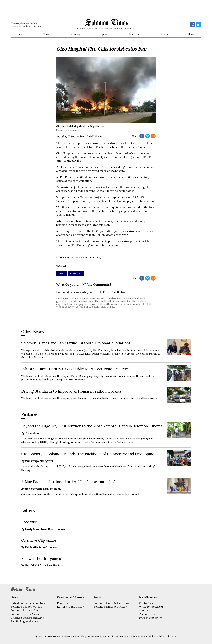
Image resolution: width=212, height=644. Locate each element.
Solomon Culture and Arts (27, 618)
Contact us (146, 603)
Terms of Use (148, 614)
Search (192, 34)
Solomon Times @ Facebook (111, 603)
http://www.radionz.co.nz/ (84, 258)
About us (144, 610)
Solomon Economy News (27, 607)
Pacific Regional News (25, 621)
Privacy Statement (151, 618)
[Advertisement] (58, 9)
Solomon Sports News (25, 614)
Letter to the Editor (112, 292)
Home (19, 34)
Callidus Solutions (166, 637)
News (46, 34)
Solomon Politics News (25, 610)
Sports (105, 34)
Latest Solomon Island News (29, 603)
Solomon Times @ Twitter (110, 607)
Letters (164, 34)
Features (134, 34)
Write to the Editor (151, 607)
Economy (75, 34)
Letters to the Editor (70, 607)
